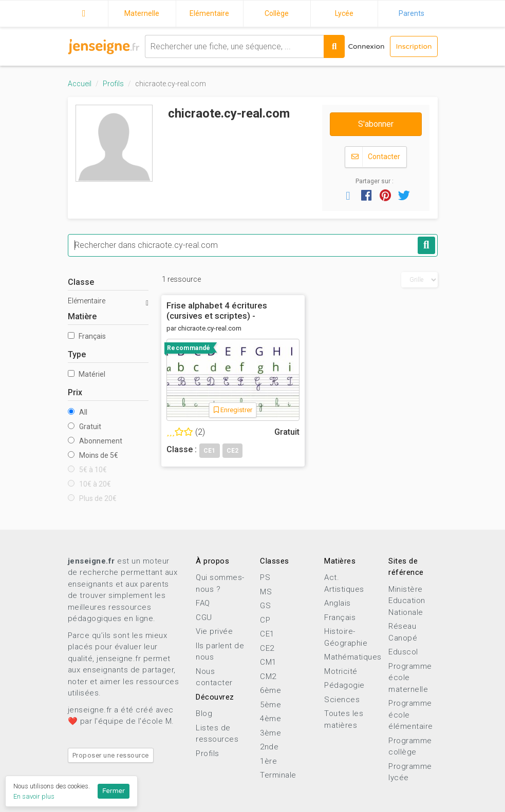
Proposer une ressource (111, 755)
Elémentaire (209, 13)
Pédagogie (344, 685)
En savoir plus (34, 796)
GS (265, 606)
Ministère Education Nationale (407, 601)
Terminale (278, 775)
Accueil (84, 12)
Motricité (341, 671)
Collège (277, 13)
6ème (270, 690)
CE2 (267, 648)
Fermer (114, 791)
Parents (412, 13)
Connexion (366, 46)
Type (77, 354)
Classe (81, 282)
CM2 (268, 676)
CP (265, 620)
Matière (82, 316)
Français (87, 336)
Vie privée (214, 631)
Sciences (342, 700)
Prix (75, 392)
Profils (113, 84)
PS (265, 577)
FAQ (203, 603)
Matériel (87, 374)
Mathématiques (353, 657)
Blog (204, 713)
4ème (270, 719)
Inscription (414, 46)
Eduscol (403, 652)
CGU (204, 617)
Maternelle (142, 13)
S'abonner (376, 124)
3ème (270, 733)
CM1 (268, 662)
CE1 (267, 634)
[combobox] (234, 46)
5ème (270, 705)
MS (266, 592)
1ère (268, 761)
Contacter (376, 157)
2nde (269, 747)
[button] (348, 195)
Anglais (338, 603)
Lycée (344, 13)
